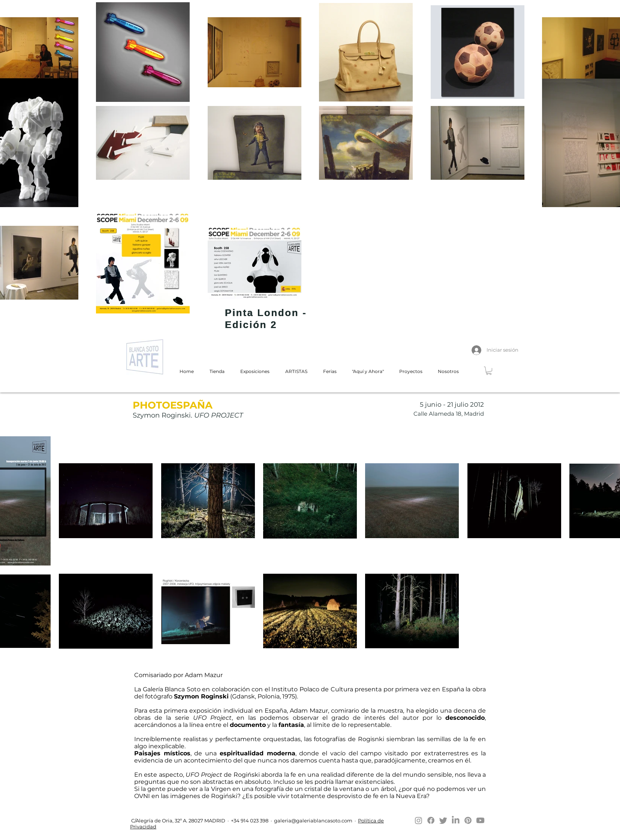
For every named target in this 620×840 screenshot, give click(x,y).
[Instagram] (419, 820)
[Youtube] (480, 820)
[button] (489, 371)
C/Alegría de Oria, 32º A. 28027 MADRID (178, 821)
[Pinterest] (468, 820)
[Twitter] (443, 820)
